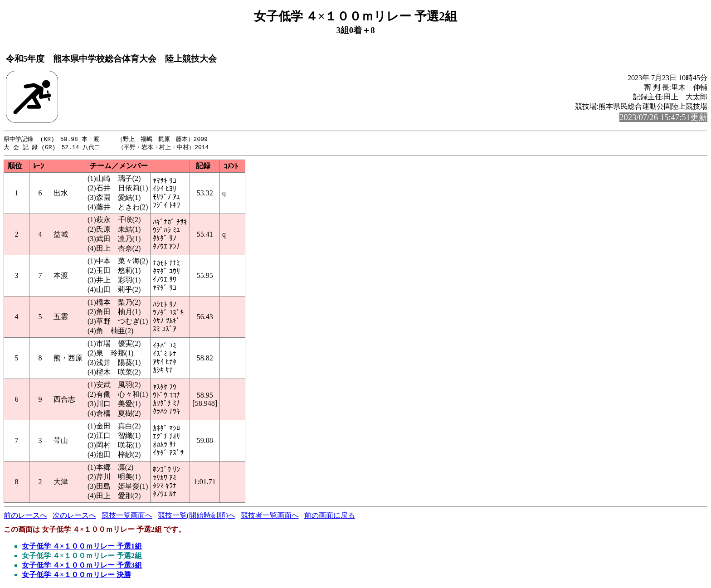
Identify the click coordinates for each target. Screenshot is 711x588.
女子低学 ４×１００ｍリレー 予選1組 (82, 547)
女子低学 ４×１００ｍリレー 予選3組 (82, 566)
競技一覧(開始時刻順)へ (197, 516)
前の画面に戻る (330, 516)
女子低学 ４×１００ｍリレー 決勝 (76, 576)
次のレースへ (74, 516)
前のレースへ (25, 516)
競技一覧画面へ (127, 516)
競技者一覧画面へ (270, 516)
